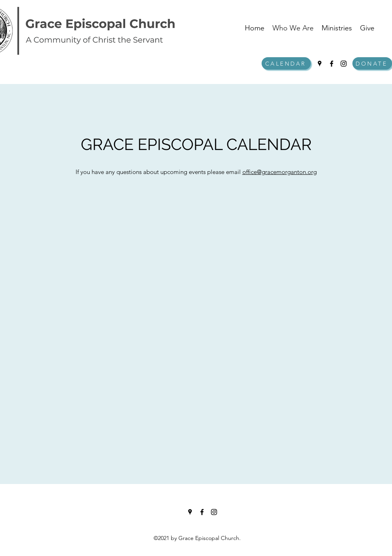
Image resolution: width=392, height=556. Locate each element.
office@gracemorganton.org (280, 172)
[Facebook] (332, 64)
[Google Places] (320, 64)
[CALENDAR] (286, 63)
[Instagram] (344, 64)
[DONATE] (372, 63)
